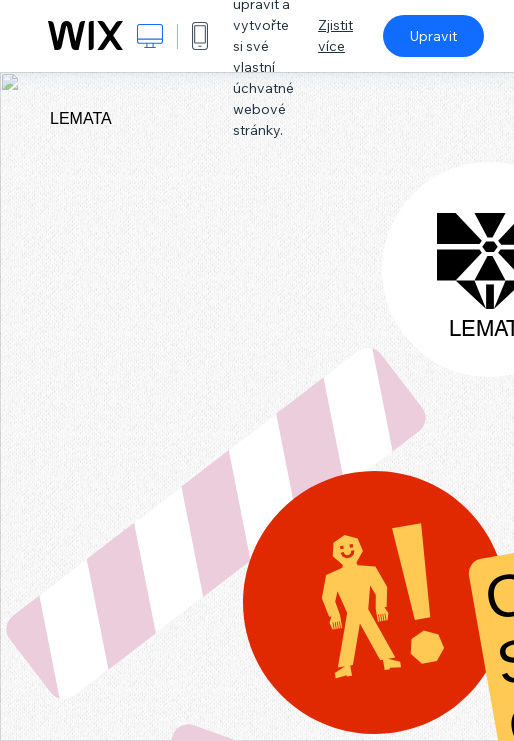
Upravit (433, 36)
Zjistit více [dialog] (335, 35)
